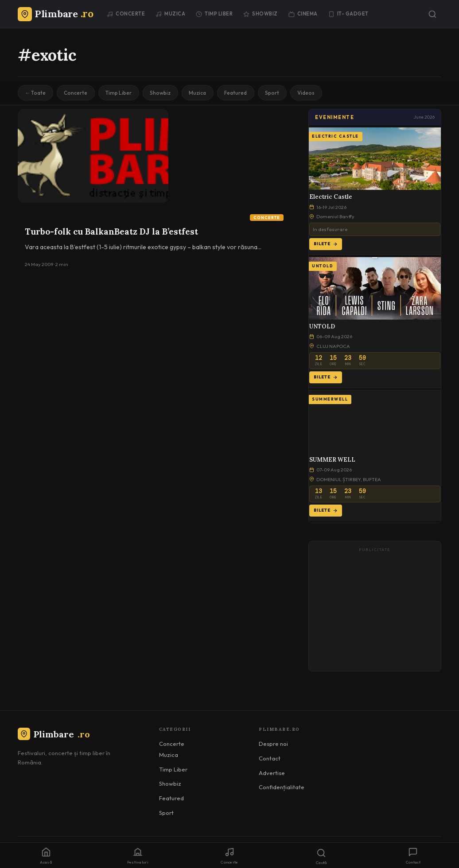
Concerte (126, 14)
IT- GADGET (348, 14)
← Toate (36, 93)
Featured (239, 93)
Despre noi (273, 744)
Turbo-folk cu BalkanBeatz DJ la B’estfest (111, 232)
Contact (270, 759)
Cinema (303, 14)
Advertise (272, 773)
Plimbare (54, 734)
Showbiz (261, 14)
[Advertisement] (375, 610)
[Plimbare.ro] (55, 14)
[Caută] (432, 14)
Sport (277, 93)
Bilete (326, 244)
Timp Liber (214, 14)
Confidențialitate (282, 787)
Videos (311, 93)
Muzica (170, 14)
